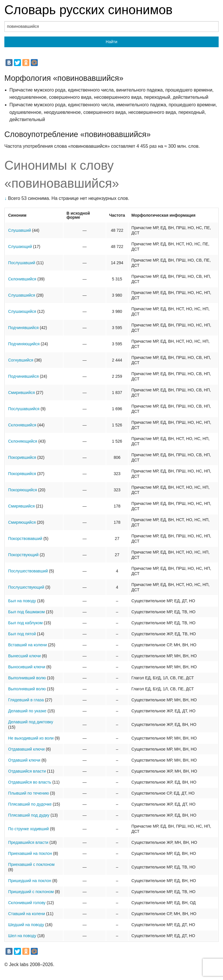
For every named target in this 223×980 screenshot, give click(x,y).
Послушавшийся (24, 409)
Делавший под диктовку (31, 722)
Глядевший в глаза (26, 700)
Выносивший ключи (27, 667)
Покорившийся (22, 457)
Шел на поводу (22, 936)
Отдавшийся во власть (30, 782)
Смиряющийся (22, 522)
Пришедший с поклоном (31, 892)
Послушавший (22, 263)
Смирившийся (21, 393)
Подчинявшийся (23, 328)
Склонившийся (22, 279)
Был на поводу (22, 601)
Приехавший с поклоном (31, 864)
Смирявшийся (21, 506)
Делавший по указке (27, 711)
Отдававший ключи (26, 749)
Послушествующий (26, 587)
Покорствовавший (25, 539)
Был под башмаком (26, 612)
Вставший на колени (27, 645)
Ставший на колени (27, 914)
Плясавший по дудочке (30, 804)
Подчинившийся (23, 376)
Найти (111, 42)
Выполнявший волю (27, 689)
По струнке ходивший (28, 829)
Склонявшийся (22, 425)
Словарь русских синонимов (88, 10)
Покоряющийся (23, 490)
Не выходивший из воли (31, 738)
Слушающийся (22, 311)
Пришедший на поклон (30, 881)
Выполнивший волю (27, 678)
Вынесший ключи (24, 656)
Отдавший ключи (24, 760)
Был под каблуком (25, 623)
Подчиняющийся (24, 344)
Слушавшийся (22, 295)
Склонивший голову (27, 903)
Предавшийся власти (28, 842)
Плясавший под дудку (29, 815)
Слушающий (20, 247)
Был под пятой (22, 634)
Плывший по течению (28, 793)
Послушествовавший (28, 571)
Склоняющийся (23, 441)
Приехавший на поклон (30, 853)
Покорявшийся (22, 474)
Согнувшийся (21, 360)
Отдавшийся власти (27, 771)
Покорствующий (23, 555)
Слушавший (20, 230)
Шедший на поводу (26, 925)
